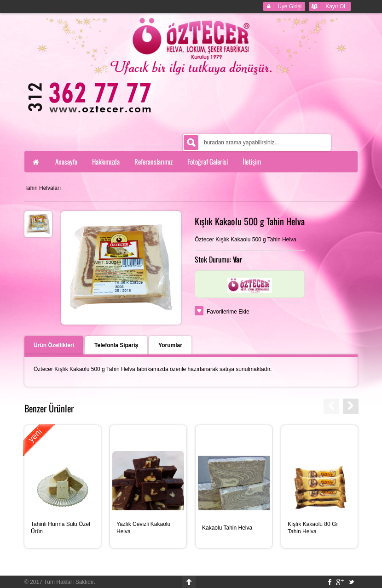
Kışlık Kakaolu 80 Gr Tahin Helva (313, 528)
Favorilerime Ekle (228, 312)
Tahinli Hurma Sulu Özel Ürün (61, 528)
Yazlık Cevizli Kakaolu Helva (143, 528)
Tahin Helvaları (43, 188)
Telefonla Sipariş (116, 345)
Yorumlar (170, 345)
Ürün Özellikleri (54, 345)
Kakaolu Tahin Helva (227, 528)
